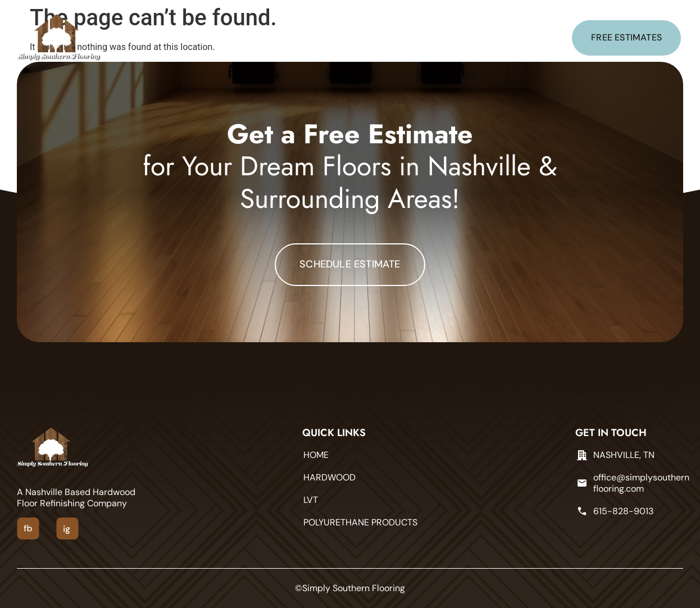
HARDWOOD (246, 38)
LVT (299, 38)
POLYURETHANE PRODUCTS (379, 38)
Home (192, 38)
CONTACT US (483, 38)
